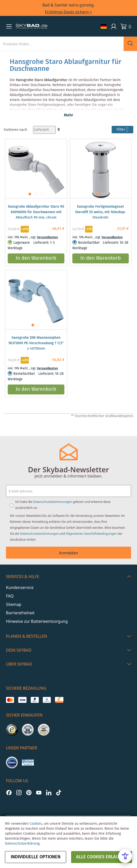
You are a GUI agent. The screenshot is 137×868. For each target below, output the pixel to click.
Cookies (36, 824)
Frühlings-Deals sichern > (68, 12)
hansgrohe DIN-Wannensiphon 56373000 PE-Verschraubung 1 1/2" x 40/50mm (36, 343)
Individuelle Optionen (36, 857)
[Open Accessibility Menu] (125, 856)
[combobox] (62, 44)
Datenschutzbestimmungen (52, 502)
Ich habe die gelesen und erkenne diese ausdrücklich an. (63, 505)
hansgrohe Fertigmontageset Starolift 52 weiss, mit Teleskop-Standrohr (101, 212)
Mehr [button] (68, 115)
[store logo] (32, 26)
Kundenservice (20, 587)
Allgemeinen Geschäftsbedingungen (91, 534)
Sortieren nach (15, 130)
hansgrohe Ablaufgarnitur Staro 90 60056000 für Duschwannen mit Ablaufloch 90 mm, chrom (36, 212)
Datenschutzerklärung (22, 844)
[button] (9, 26)
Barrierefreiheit (20, 613)
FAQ (10, 596)
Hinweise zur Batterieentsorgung (37, 621)
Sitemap (14, 604)
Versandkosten (47, 237)
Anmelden (68, 553)
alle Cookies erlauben (102, 857)
